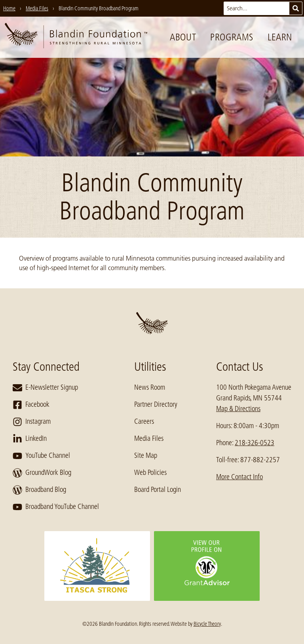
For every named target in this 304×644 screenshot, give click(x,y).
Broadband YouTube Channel (56, 507)
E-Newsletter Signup (45, 388)
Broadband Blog (39, 490)
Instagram (32, 422)
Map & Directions (238, 409)
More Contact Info (239, 477)
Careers (144, 421)
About (183, 37)
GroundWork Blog (42, 473)
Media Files (149, 438)
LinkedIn (30, 439)
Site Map (146, 455)
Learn (280, 37)
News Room (150, 387)
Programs (232, 37)
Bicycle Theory (207, 624)
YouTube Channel (41, 456)
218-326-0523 (255, 443)
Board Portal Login (158, 490)
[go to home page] (76, 37)
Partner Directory (156, 404)
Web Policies (150, 473)
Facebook (31, 405)
